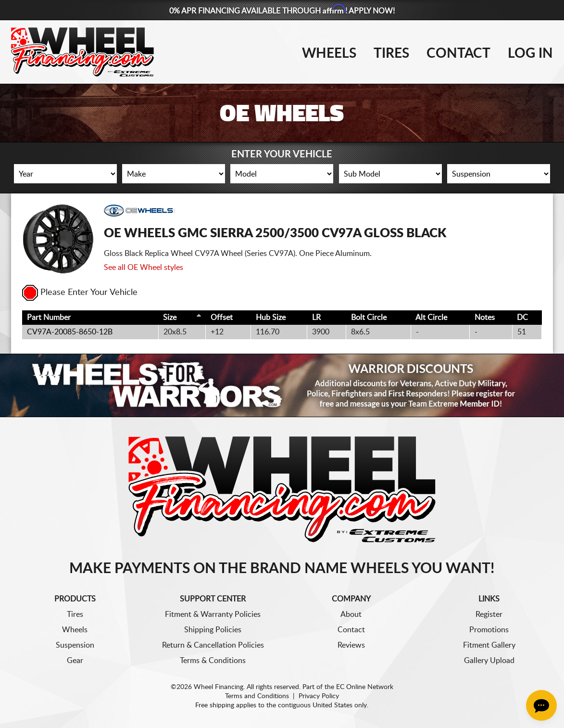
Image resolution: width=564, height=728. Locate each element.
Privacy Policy (319, 696)
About (351, 614)
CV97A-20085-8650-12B (70, 332)
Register (489, 614)
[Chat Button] (541, 705)
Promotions (489, 630)
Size (170, 318)
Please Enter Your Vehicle (80, 293)
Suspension (75, 645)
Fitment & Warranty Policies (213, 614)
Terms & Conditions (213, 661)
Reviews (351, 645)
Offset (222, 318)
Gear (75, 661)
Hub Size (271, 318)
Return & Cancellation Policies (213, 645)
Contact (458, 53)
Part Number (49, 318)
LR (316, 318)
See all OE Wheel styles (144, 268)
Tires (391, 53)
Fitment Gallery (489, 645)
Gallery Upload (489, 661)
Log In (530, 53)
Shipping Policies (213, 630)
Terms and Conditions (257, 696)
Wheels (329, 53)
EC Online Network (365, 687)
